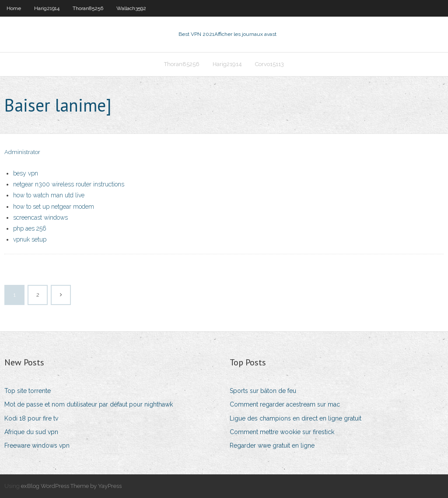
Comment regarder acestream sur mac (285, 404)
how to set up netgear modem (54, 207)
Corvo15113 (269, 64)
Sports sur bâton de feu (263, 391)
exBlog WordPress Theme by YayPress (71, 486)
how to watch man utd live (49, 195)
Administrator (22, 152)
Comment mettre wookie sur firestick (282, 432)
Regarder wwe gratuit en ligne (272, 445)
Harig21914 (47, 8)
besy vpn (26, 173)
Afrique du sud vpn (31, 432)
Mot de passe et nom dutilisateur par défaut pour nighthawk (89, 404)
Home (14, 8)
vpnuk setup (30, 239)
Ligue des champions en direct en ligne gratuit (296, 418)
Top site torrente (28, 391)
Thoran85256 (88, 8)
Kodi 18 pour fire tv (31, 418)
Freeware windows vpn (37, 445)
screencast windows (40, 217)
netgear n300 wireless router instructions (69, 184)
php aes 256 (30, 228)
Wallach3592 (131, 8)
